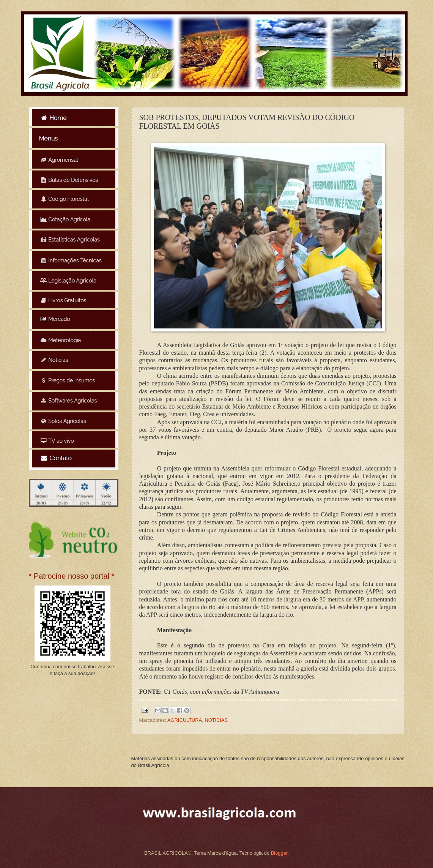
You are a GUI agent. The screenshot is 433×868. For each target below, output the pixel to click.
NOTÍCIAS (216, 720)
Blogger (279, 853)
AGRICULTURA (185, 720)
